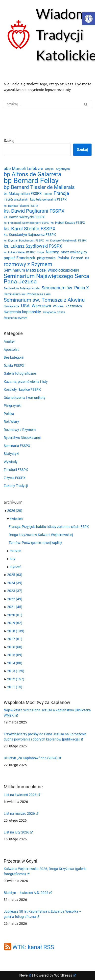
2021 (15, 607)
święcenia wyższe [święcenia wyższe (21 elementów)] (15, 318)
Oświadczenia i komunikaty (25, 398)
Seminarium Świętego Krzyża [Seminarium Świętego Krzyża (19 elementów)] (22, 288)
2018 (16, 631)
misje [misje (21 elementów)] (40, 252)
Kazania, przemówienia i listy (26, 382)
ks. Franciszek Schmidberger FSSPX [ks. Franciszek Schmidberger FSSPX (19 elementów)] (26, 223)
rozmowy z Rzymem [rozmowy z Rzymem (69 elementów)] (28, 264)
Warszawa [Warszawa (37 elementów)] (41, 306)
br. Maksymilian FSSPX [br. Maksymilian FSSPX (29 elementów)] (23, 194)
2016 (15, 647)
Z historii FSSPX (16, 470)
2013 (16, 671)
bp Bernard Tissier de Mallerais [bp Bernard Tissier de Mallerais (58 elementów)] (39, 187)
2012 (16, 679)
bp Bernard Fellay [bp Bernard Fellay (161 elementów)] (31, 181)
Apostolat (11, 350)
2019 (15, 623)
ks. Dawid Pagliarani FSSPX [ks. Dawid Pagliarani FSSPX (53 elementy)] (34, 211)
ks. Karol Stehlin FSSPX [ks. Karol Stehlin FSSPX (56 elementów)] (30, 229)
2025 (15, 575)
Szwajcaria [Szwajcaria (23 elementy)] (11, 306)
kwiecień (16, 519)
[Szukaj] (42, 104)
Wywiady (11, 462)
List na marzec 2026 (21, 814)
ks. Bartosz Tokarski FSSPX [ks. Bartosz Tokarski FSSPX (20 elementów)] (21, 206)
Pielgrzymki (12, 406)
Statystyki (11, 454)
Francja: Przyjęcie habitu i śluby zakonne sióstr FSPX (49, 527)
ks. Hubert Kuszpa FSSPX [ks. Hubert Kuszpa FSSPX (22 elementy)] (68, 223)
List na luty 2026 (18, 832)
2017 (15, 639)
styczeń (16, 567)
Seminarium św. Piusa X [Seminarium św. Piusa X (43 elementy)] (65, 288)
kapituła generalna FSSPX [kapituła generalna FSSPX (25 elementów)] (48, 199)
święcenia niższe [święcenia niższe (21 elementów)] (54, 312)
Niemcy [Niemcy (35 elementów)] (52, 252)
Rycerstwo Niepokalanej (22, 438)
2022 (15, 599)
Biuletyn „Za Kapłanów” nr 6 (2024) (32, 758)
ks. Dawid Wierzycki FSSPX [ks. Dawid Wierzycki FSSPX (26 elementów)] (24, 217)
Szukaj (9, 141)
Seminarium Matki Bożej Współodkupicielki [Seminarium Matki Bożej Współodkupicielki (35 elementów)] (41, 270)
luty (12, 559)
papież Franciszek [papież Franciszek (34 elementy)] (19, 258)
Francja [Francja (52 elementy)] (61, 193)
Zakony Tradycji (16, 486)
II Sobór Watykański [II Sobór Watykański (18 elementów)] (16, 200)
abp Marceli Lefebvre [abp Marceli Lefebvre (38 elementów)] (23, 168)
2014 (15, 663)
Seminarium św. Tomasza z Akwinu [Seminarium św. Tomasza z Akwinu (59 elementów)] (44, 300)
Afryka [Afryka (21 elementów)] (49, 169)
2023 (15, 591)
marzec (15, 551)
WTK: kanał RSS (33, 947)
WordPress (65, 975)
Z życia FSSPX (15, 478)
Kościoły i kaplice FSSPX (22, 389)
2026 (15, 511)
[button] (89, 19)
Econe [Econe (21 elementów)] (48, 194)
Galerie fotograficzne (20, 373)
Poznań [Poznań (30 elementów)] (77, 258)
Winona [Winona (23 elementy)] (58, 306)
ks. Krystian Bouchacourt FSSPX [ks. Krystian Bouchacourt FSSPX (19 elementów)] (24, 241)
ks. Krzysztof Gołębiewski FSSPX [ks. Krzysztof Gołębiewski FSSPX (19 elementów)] (66, 241)
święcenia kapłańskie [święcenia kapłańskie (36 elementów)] (22, 312)
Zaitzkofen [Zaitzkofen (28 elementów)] (74, 306)
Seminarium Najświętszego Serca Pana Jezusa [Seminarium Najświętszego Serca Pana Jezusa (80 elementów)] (47, 279)
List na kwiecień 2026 (22, 795)
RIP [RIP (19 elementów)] (87, 258)
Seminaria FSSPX (17, 446)
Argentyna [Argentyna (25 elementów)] (63, 169)
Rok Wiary (11, 422)
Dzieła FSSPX (14, 366)
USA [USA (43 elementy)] (25, 306)
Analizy (9, 341)
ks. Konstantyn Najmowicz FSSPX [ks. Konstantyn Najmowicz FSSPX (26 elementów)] (30, 235)
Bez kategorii (14, 357)
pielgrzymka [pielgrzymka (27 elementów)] (46, 258)
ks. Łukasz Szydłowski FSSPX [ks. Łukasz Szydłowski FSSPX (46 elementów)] (33, 246)
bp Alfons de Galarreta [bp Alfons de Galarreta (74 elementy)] (33, 175)
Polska (9, 414)
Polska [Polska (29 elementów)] (63, 258)
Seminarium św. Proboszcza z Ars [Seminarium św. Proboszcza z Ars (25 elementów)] (27, 294)
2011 (15, 687)
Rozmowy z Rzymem (20, 430)
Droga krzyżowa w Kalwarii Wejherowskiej (41, 535)
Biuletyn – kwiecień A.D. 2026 (28, 893)
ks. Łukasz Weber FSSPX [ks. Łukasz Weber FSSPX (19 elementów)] (19, 252)
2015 (15, 655)
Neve (25, 975)
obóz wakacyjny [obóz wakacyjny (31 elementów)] (74, 252)
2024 (15, 583)
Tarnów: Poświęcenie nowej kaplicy (35, 543)
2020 (15, 615)
